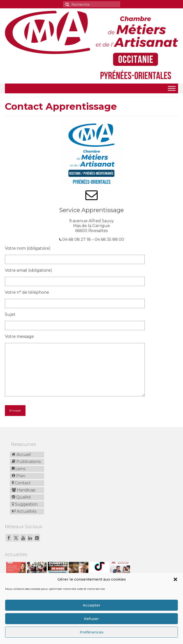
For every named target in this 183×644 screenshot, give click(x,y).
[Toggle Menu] (172, 88)
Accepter (92, 605)
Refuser (91, 619)
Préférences (92, 632)
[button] (175, 579)
